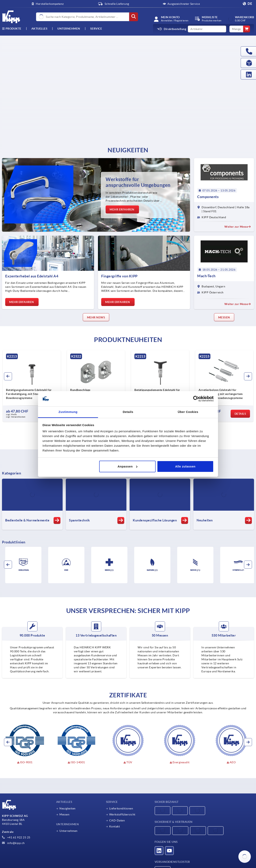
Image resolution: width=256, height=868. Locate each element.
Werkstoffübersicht (122, 814)
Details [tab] (128, 412)
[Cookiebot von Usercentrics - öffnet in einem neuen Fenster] (196, 399)
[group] (35, 386)
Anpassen (128, 466)
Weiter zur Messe (238, 227)
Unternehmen (69, 29)
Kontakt (115, 826)
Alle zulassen (185, 466)
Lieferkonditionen (121, 808)
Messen (64, 814)
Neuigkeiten (67, 808)
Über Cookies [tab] (188, 412)
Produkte (12, 29)
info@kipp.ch (13, 843)
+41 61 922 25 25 (16, 837)
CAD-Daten (117, 820)
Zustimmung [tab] (68, 412)
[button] (8, 376)
